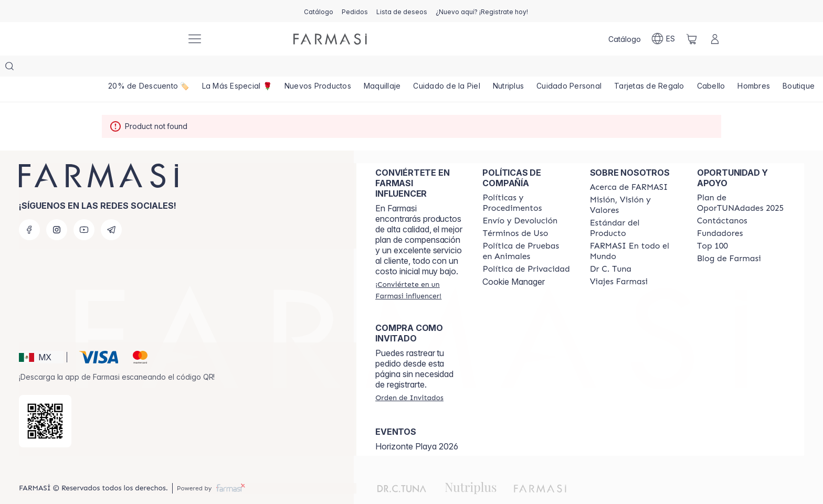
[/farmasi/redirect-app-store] (45, 400)
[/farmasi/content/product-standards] (634, 207)
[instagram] (57, 209)
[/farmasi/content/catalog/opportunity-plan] (741, 182)
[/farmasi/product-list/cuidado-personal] (571, 68)
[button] (41, 336)
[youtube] (84, 209)
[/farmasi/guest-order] (409, 377)
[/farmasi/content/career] (619, 261)
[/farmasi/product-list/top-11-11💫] (237, 68)
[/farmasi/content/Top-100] (713, 225)
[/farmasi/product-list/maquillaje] (383, 68)
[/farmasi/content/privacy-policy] (526, 248)
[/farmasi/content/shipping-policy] (520, 200)
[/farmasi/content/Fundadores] (720, 212)
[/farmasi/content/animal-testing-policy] (526, 230)
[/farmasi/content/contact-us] (722, 200)
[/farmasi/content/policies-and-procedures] (526, 182)
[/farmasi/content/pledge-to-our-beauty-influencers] (611, 248)
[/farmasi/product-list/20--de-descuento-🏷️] (149, 68)
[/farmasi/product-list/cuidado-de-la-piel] (448, 68)
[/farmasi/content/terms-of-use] (515, 212)
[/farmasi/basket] (692, 39)
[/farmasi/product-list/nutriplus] (510, 68)
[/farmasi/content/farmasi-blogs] (729, 238)
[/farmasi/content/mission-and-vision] (634, 184)
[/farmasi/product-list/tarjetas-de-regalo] (651, 68)
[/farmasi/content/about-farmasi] (629, 166)
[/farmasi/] (139, 39)
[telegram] (111, 209)
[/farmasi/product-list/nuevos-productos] (319, 68)
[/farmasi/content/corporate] (634, 230)
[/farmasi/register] (355, 11)
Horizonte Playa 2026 (417, 425)
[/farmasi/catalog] (319, 11)
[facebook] (29, 209)
